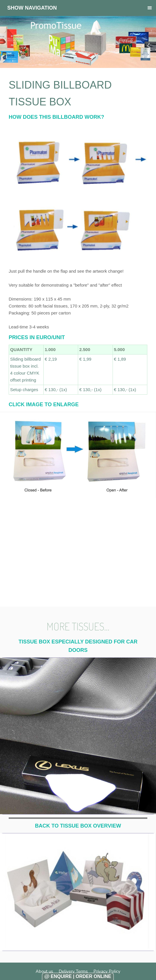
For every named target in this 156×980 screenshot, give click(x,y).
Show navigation (32, 8)
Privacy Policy (107, 971)
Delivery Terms (73, 971)
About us (44, 971)
